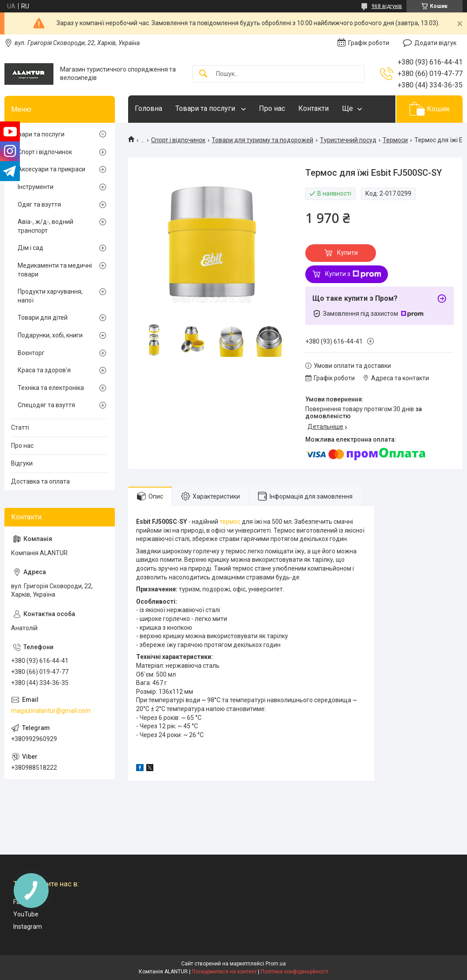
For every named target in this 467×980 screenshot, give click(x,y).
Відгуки (22, 463)
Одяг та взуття (39, 204)
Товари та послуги (206, 108)
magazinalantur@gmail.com (51, 711)
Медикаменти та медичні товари (55, 270)
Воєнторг (31, 353)
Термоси (395, 140)
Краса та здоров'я (44, 370)
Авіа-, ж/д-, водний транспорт (46, 226)
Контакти (313, 108)
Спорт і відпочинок (178, 140)
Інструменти (36, 187)
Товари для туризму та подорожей (262, 140)
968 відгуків (387, 6)
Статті (20, 428)
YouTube (26, 914)
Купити (347, 253)
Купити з (353, 274)
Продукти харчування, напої (50, 296)
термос (230, 522)
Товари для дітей (43, 318)
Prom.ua (276, 964)
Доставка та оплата (40, 481)
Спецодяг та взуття (46, 405)
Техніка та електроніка (51, 388)
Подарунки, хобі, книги (50, 335)
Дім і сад (30, 248)
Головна (148, 108)
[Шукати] (203, 74)
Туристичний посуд (348, 140)
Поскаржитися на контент (224, 972)
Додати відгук (435, 43)
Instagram (28, 927)
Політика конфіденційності (294, 972)
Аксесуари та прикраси (51, 169)
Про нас (272, 108)
